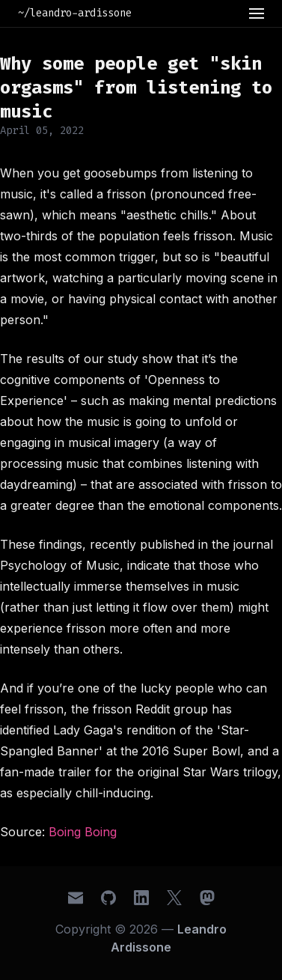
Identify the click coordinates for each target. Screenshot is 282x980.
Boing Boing (83, 832)
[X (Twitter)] (174, 898)
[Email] (76, 898)
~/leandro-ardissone (75, 13)
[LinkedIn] (141, 898)
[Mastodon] (207, 898)
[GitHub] (108, 898)
